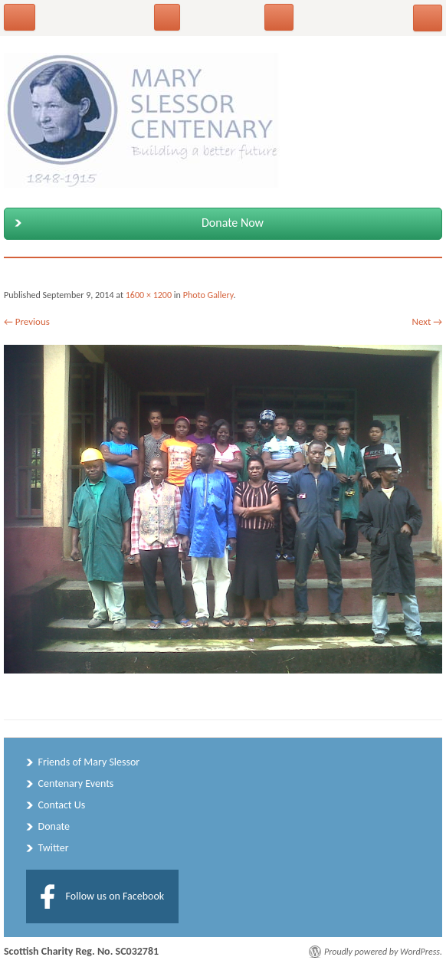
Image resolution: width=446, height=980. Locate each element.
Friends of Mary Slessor (89, 762)
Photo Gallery (208, 295)
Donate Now (136, 223)
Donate (54, 826)
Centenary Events (76, 783)
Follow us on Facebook (115, 896)
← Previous (27, 321)
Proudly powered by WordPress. (383, 952)
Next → (427, 321)
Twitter (54, 848)
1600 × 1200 (149, 295)
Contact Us (62, 805)
